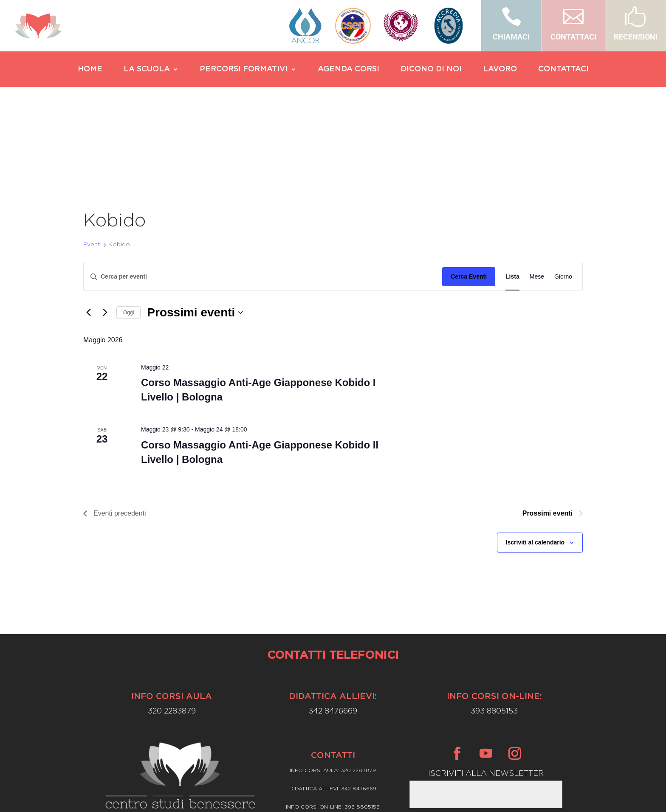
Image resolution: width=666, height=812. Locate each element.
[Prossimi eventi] (105, 231)
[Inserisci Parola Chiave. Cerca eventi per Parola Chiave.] (263, 196)
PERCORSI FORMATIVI (244, 70)
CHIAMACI (511, 37)
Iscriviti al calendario (535, 461)
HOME (90, 70)
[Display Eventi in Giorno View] (563, 196)
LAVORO (500, 70)
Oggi (128, 231)
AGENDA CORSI (349, 70)
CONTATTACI (573, 37)
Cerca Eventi (469, 195)
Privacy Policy (333, 749)
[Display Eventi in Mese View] (537, 196)
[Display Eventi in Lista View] (512, 196)
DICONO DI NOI (431, 70)
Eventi (92, 164)
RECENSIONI (636, 37)
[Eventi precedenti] (88, 231)
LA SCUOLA (147, 70)
